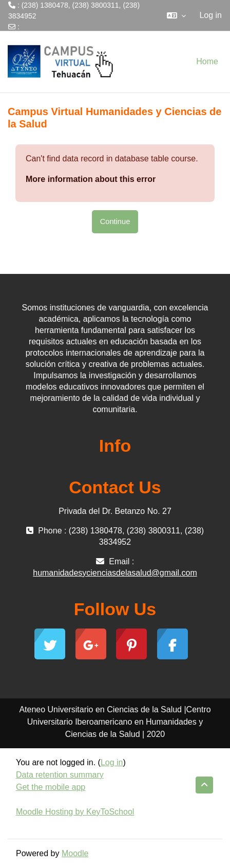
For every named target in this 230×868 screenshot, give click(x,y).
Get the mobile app (51, 787)
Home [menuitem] (207, 61)
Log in (210, 15)
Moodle (75, 853)
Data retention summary (60, 775)
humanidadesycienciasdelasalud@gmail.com (80, 38)
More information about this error (91, 179)
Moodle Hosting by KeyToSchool (75, 812)
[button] (176, 15)
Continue (115, 221)
